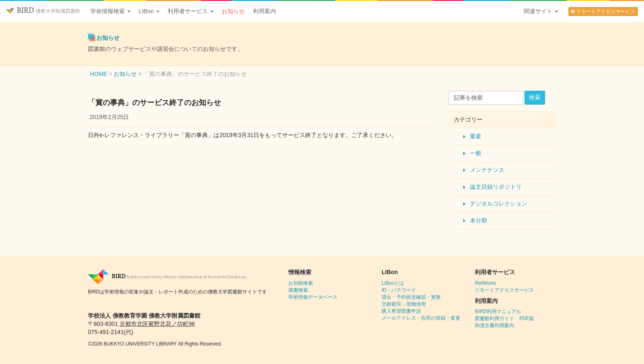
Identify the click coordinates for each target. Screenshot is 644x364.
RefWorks (485, 283)
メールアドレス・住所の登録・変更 (421, 318)
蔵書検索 (298, 290)
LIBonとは (393, 283)
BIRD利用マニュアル (498, 311)
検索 (535, 97)
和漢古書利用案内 (494, 325)
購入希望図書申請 (401, 311)
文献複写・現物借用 (404, 304)
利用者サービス (191, 11)
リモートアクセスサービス (603, 11)
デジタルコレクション (499, 204)
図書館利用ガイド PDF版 (504, 318)
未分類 (478, 220)
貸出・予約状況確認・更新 (411, 297)
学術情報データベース (313, 297)
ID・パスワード (399, 290)
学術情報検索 (110, 11)
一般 (476, 153)
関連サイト (541, 11)
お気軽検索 (301, 283)
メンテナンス (487, 170)
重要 (476, 136)
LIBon (149, 11)
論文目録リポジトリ (496, 187)
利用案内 (264, 11)
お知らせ (233, 11)
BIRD (43, 11)
